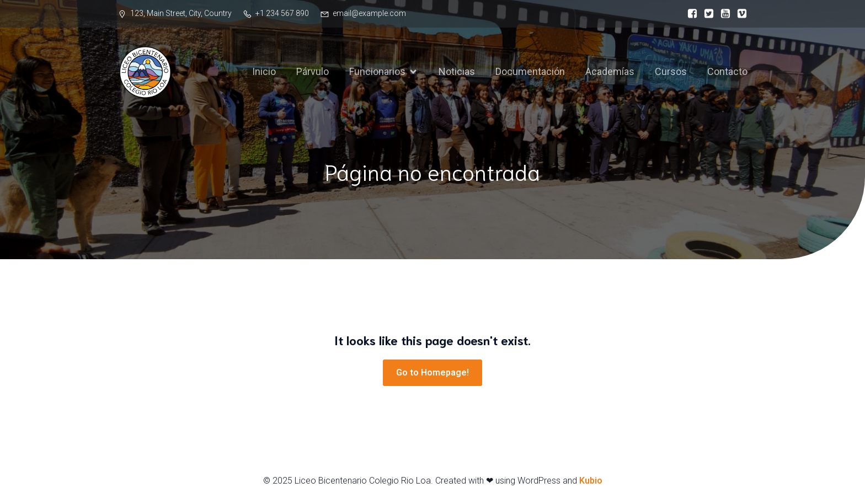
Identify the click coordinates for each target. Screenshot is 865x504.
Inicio (264, 71)
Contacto (727, 71)
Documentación (530, 71)
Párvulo (313, 71)
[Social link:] (690, 14)
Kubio (591, 481)
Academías (610, 71)
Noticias (457, 71)
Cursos (671, 71)
